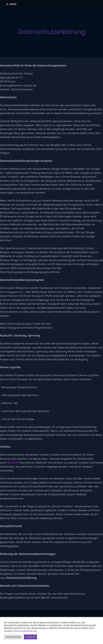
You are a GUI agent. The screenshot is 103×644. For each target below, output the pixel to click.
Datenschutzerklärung (25, 631)
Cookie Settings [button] (13, 637)
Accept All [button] (30, 637)
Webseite (13, 463)
